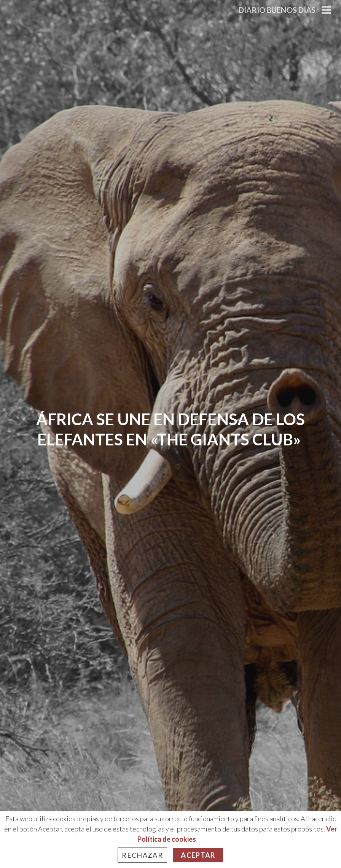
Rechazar (142, 855)
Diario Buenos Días (277, 10)
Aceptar (198, 855)
